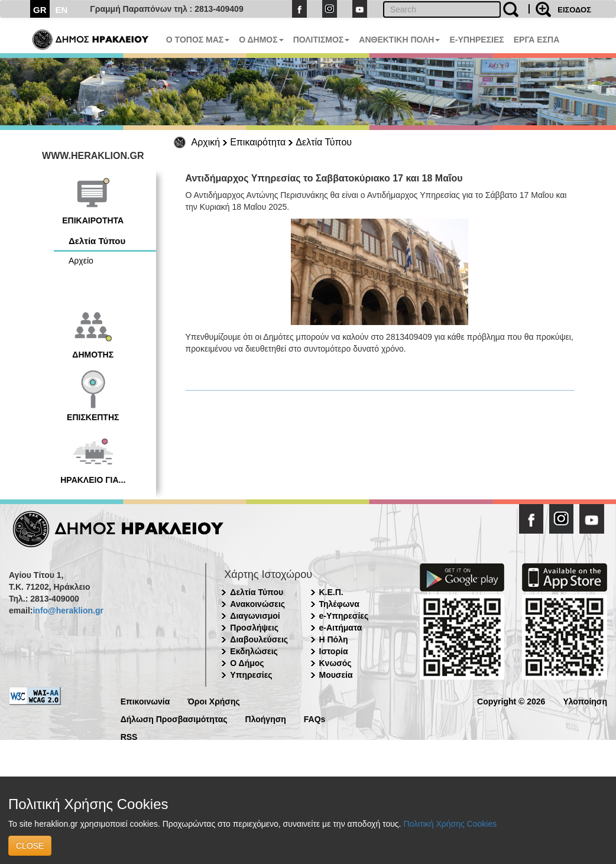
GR (40, 10)
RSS (129, 736)
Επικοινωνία (145, 701)
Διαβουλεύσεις (259, 639)
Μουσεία (336, 675)
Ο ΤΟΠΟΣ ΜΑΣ (198, 40)
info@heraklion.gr (68, 610)
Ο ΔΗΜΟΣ (261, 40)
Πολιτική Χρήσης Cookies (450, 824)
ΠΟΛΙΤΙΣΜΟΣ (322, 40)
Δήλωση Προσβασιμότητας (174, 718)
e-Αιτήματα (341, 628)
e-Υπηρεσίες (344, 616)
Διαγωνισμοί (255, 616)
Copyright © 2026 (511, 701)
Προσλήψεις (254, 628)
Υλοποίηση (585, 701)
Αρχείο (81, 261)
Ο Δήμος (247, 663)
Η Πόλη (334, 639)
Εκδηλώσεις (254, 651)
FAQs (315, 718)
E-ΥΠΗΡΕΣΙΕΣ (476, 40)
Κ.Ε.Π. (331, 592)
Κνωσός (335, 663)
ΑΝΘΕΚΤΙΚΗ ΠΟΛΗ (399, 40)
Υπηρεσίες (251, 675)
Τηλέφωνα (339, 604)
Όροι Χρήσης (214, 701)
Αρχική (206, 142)
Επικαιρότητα (258, 142)
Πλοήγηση (266, 718)
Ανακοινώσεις (257, 604)
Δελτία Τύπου (324, 142)
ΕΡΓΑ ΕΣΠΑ (537, 40)
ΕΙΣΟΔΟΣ (574, 10)
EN (62, 10)
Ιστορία (334, 651)
